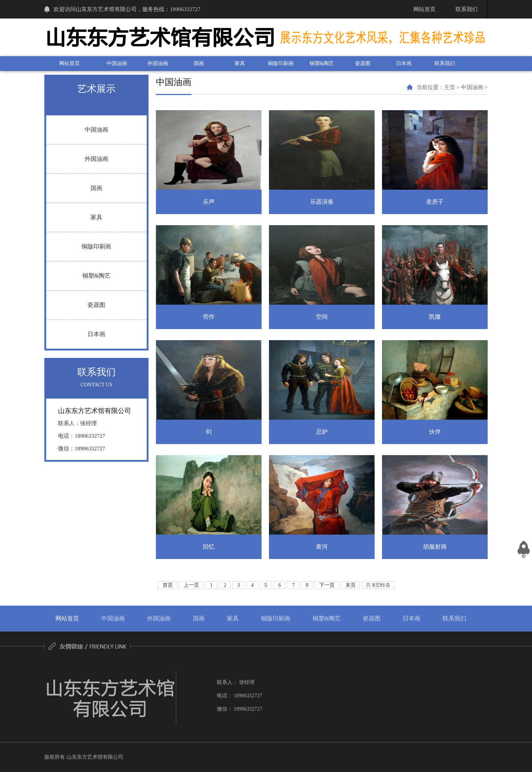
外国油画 (158, 63)
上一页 (191, 585)
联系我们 (445, 63)
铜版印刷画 (281, 63)
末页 (351, 585)
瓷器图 (363, 63)
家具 (240, 63)
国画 (199, 63)
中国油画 (117, 63)
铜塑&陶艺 (322, 63)
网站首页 (69, 63)
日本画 (404, 63)
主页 (450, 87)
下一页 (327, 585)
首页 (168, 585)
